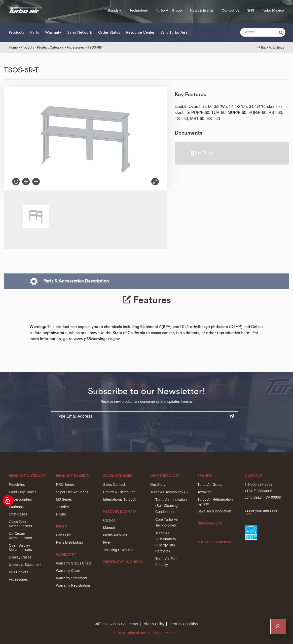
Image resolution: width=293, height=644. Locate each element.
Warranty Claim (68, 571)
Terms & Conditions (184, 624)
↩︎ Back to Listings (271, 47)
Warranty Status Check (74, 563)
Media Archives (115, 535)
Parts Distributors (69, 542)
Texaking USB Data (118, 550)
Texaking (204, 492)
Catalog (109, 520)
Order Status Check (123, 562)
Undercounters (20, 499)
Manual (109, 528)
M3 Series (64, 499)
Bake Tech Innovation (214, 511)
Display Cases (20, 557)
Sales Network (80, 33)
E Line (61, 514)
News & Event (210, 524)
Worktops (16, 507)
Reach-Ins (17, 485)
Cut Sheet (202, 153)
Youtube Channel (215, 542)
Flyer (107, 542)
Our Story (158, 485)
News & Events (202, 11)
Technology (139, 11)
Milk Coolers (19, 572)
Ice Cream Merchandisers (20, 536)
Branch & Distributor (119, 492)
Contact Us (230, 11)
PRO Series (65, 485)
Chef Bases (18, 514)
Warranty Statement (71, 578)
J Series (62, 507)
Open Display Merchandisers (20, 548)
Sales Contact (114, 485)
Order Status (109, 33)
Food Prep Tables (23, 492)
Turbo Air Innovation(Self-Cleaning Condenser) (171, 506)
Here (248, 514)
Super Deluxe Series (72, 492)
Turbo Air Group (169, 11)
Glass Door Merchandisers (20, 524)
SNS (251, 11)
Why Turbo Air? (174, 33)
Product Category (50, 47)
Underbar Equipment (25, 565)
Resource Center (140, 33)
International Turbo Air (120, 499)
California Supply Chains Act (116, 624)
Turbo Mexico (273, 11)
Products (16, 33)
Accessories (76, 47)
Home (13, 47)
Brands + (115, 11)
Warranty (53, 33)
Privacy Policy (153, 624)
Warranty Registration (73, 585)
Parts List (63, 535)
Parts (35, 33)
